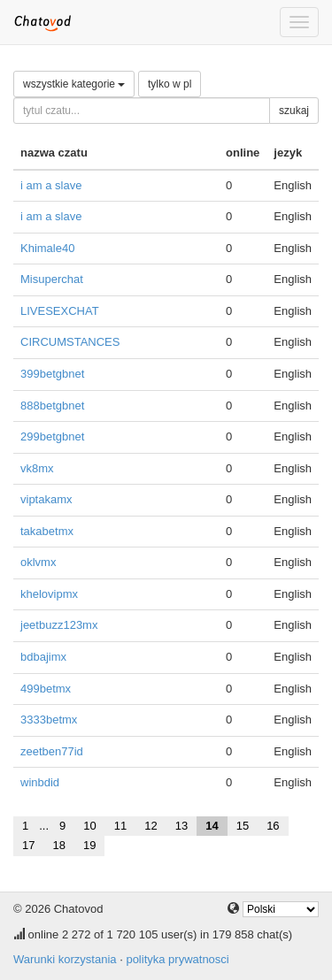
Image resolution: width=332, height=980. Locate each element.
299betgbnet (52, 436)
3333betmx (49, 720)
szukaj (294, 111)
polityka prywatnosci (177, 959)
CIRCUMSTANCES (70, 342)
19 (89, 845)
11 (120, 826)
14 (212, 826)
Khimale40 (47, 248)
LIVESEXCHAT (60, 311)
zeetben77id (52, 751)
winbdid (40, 782)
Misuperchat (52, 279)
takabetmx (47, 531)
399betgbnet (52, 374)
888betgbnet (52, 406)
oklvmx (38, 562)
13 (181, 826)
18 (58, 845)
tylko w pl (170, 84)
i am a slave (51, 185)
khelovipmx (49, 594)
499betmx (46, 689)
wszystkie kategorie (74, 84)
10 (89, 826)
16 (273, 826)
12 (151, 826)
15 (243, 826)
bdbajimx (43, 657)
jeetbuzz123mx (59, 625)
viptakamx (46, 499)
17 (28, 845)
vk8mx (37, 468)
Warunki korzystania (65, 959)
